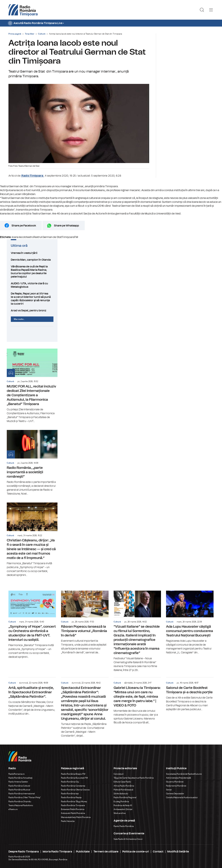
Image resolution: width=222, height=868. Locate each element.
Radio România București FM (74, 778)
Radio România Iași (70, 794)
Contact (158, 852)
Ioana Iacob (19, 237)
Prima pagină (15, 34)
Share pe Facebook (24, 226)
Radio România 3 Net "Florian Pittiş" (25, 797)
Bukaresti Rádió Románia (73, 809)
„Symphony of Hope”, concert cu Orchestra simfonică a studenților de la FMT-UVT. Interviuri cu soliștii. (32, 625)
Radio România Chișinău (20, 802)
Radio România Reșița (71, 797)
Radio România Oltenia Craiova (75, 790)
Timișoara (68, 237)
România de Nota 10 (123, 805)
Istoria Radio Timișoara (57, 852)
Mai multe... (19, 319)
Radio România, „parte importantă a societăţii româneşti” (32, 463)
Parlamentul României (176, 786)
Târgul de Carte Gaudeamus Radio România (134, 778)
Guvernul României (175, 782)
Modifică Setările (178, 852)
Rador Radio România (124, 826)
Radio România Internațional (22, 794)
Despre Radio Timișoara (24, 852)
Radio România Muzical (19, 790)
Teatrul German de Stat (48, 237)
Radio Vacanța (68, 821)
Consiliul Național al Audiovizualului (182, 797)
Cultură (42, 34)
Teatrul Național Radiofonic (21, 805)
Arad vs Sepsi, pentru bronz (32, 311)
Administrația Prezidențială (178, 778)
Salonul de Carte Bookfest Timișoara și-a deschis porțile (190, 694)
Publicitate (83, 852)
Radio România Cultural (19, 786)
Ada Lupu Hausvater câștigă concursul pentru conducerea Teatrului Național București (190, 623)
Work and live (120, 813)
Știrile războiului (121, 794)
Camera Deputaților (175, 794)
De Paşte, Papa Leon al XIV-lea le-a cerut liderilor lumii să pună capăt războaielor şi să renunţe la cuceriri (32, 299)
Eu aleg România (121, 802)
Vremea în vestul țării (32, 253)
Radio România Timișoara (73, 805)
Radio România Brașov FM (73, 774)
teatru (30, 237)
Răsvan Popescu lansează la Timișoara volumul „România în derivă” (85, 623)
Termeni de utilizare (106, 852)
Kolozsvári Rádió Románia (73, 813)
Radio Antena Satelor (18, 782)
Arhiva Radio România (124, 786)
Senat (169, 790)
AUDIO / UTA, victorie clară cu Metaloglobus (32, 285)
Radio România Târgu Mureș (74, 802)
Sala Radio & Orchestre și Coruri (128, 839)
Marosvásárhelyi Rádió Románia (76, 817)
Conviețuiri (119, 774)
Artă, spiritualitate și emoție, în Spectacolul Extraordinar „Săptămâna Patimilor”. (32, 696)
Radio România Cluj (70, 782)
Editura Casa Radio (122, 782)
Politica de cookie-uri (136, 852)
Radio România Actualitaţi (20, 778)
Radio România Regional (125, 797)
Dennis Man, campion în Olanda (32, 260)
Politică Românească (123, 790)
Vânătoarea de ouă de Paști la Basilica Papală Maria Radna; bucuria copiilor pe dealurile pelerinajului (32, 272)
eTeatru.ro (13, 809)
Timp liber (30, 34)
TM (76, 237)
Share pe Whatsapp (66, 226)
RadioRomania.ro (16, 774)
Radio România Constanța (73, 786)
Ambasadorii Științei (123, 809)
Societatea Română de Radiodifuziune (184, 774)
